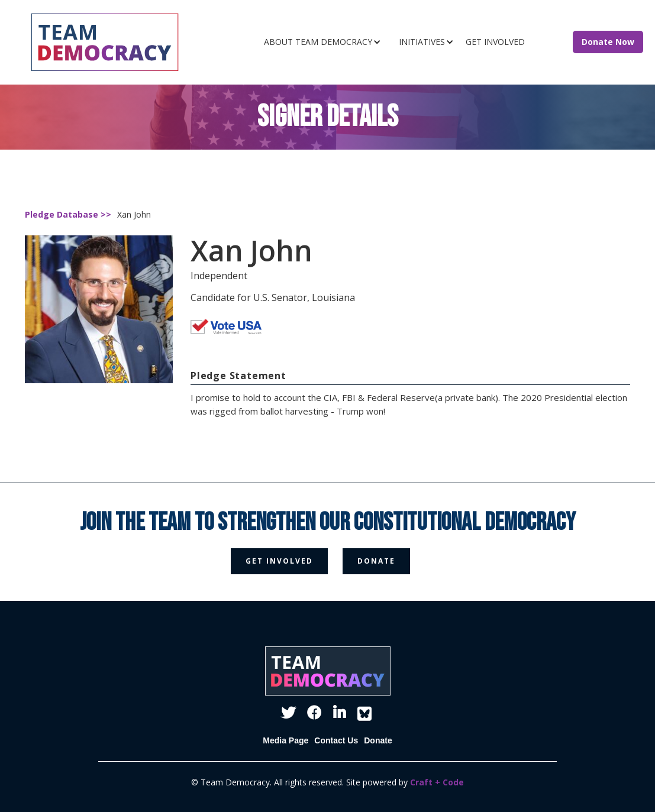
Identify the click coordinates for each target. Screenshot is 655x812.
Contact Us (336, 740)
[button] (325, 42)
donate (376, 561)
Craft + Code (437, 782)
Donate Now (608, 42)
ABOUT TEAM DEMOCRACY (318, 42)
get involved (279, 561)
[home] (122, 42)
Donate (378, 740)
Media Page (285, 740)
